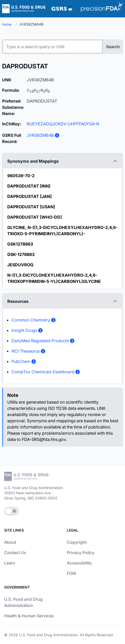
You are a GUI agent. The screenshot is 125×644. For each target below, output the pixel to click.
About (10, 542)
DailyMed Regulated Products (40, 341)
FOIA (71, 573)
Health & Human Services (29, 616)
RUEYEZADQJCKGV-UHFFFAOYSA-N (63, 124)
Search (113, 47)
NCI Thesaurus (26, 351)
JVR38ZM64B (40, 135)
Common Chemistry (31, 320)
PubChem (21, 361)
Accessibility (79, 563)
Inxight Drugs (24, 330)
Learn (10, 563)
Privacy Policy (81, 553)
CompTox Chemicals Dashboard (43, 372)
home (7, 24)
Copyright (77, 542)
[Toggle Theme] (11, 511)
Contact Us (15, 553)
